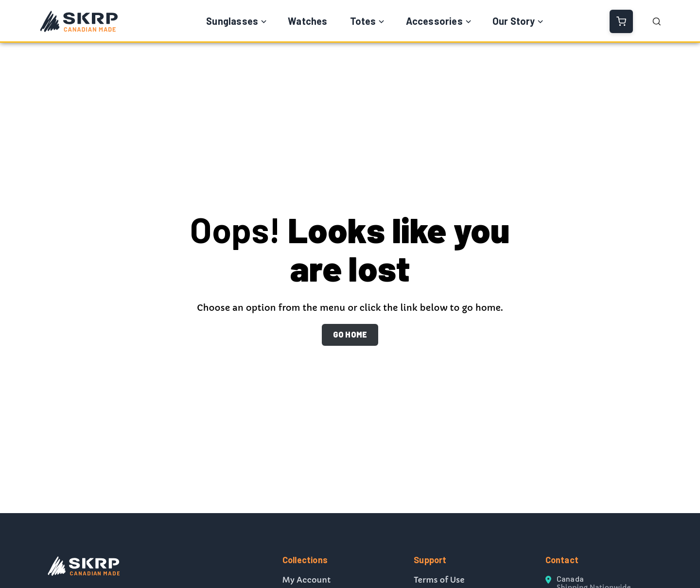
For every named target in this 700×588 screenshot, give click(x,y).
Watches (307, 21)
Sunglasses (232, 21)
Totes (363, 21)
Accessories (434, 21)
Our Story (514, 21)
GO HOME (350, 334)
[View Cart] (621, 21)
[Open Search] (657, 21)
